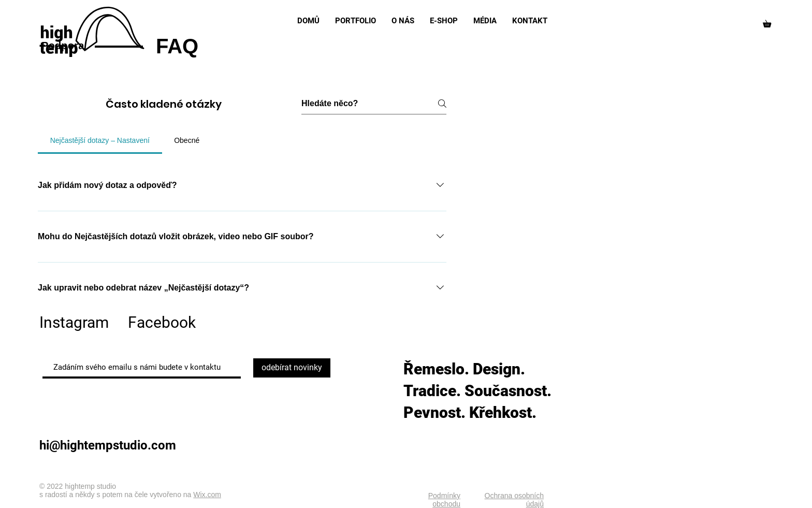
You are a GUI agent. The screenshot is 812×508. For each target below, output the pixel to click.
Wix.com (207, 495)
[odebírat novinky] (292, 368)
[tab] (100, 140)
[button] (771, 22)
